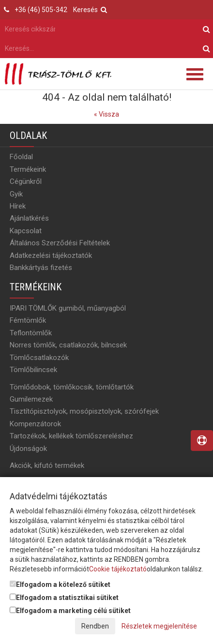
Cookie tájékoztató (118, 569)
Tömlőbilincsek (33, 370)
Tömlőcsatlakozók (39, 358)
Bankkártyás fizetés (41, 268)
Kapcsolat (26, 231)
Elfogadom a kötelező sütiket (60, 584)
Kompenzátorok (35, 424)
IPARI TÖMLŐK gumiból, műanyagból (68, 308)
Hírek (18, 206)
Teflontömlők (31, 333)
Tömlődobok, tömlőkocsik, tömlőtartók (72, 387)
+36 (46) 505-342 (41, 10)
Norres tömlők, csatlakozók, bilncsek (68, 345)
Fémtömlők (28, 320)
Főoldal (21, 157)
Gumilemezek (31, 399)
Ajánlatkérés (29, 218)
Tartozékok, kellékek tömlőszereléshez (71, 436)
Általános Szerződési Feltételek (60, 243)
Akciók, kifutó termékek (47, 465)
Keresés (90, 10)
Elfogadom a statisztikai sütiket (64, 598)
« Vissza (106, 114)
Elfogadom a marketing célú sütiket (70, 611)
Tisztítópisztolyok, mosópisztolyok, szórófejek (84, 411)
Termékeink (28, 169)
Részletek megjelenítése (159, 626)
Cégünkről (26, 181)
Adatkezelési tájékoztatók (51, 255)
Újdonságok (28, 449)
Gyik (16, 194)
